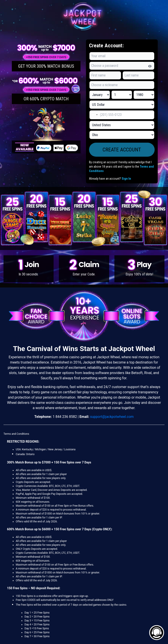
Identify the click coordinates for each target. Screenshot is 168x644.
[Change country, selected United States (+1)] (94, 115)
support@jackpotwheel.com (112, 417)
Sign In (126, 179)
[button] (46, 57)
